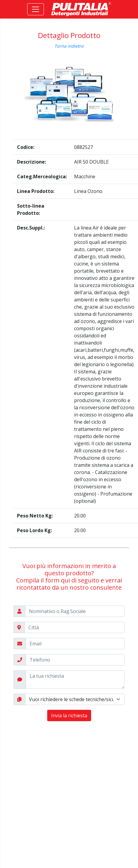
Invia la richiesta (69, 715)
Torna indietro (69, 46)
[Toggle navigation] (36, 9)
